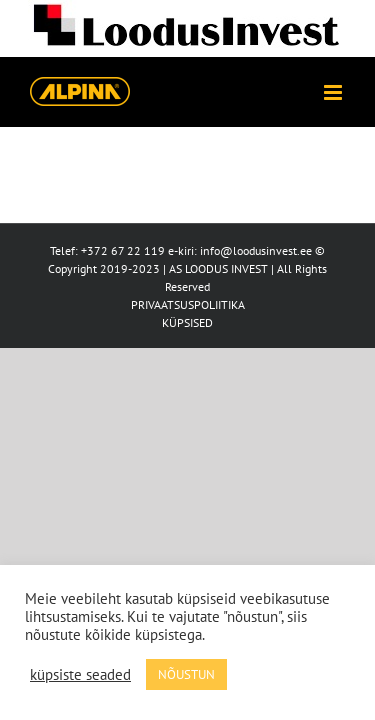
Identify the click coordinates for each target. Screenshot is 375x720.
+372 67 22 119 (123, 250)
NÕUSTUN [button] (186, 674)
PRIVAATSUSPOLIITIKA (188, 304)
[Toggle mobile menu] (334, 92)
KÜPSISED (187, 322)
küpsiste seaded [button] (80, 675)
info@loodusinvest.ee (256, 250)
